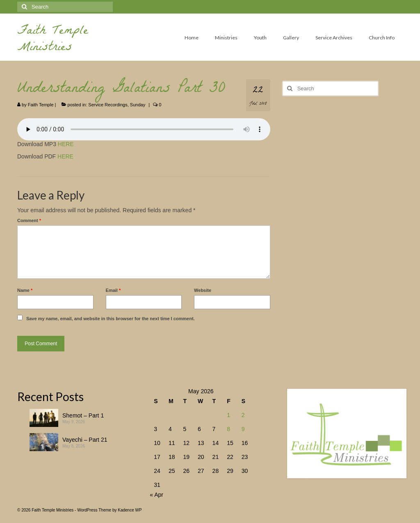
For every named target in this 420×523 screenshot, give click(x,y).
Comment (29, 220)
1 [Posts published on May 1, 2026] (228, 415)
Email (113, 290)
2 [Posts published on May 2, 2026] (243, 415)
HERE (66, 144)
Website (203, 290)
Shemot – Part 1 (83, 415)
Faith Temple (41, 105)
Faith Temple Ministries (53, 40)
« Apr (156, 495)
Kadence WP (130, 510)
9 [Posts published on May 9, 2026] (243, 429)
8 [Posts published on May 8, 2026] (228, 429)
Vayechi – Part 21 (85, 440)
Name (25, 290)
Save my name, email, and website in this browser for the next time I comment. (111, 319)
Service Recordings (108, 105)
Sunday (138, 105)
